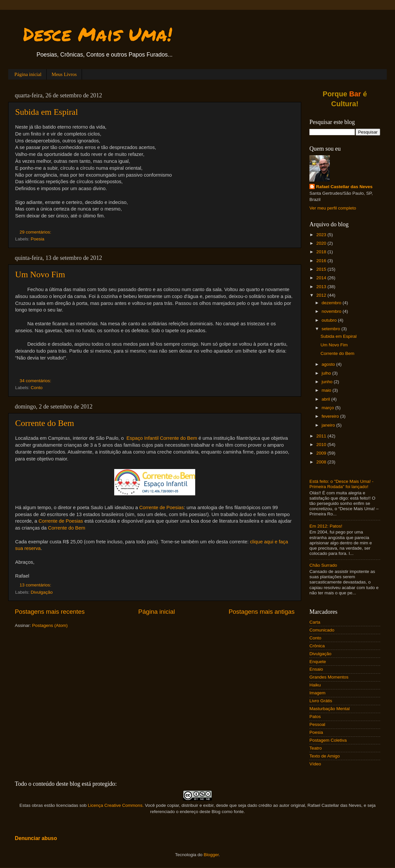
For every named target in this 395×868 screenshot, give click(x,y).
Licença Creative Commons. (116, 805)
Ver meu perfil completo (333, 208)
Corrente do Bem (45, 423)
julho (327, 373)
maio (327, 390)
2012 (322, 295)
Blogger (211, 855)
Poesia (37, 239)
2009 (322, 453)
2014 (322, 278)
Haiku (315, 685)
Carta (315, 622)
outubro (330, 320)
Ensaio (316, 669)
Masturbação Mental (329, 709)
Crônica (317, 646)
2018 (322, 252)
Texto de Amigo (325, 756)
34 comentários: (36, 381)
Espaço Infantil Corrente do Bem (162, 438)
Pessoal (317, 724)
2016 (322, 261)
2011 (322, 436)
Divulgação (42, 592)
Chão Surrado (323, 565)
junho (328, 382)
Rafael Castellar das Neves (344, 187)
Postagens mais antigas (262, 612)
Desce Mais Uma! (98, 34)
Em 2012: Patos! (326, 526)
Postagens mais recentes (50, 612)
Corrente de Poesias (161, 508)
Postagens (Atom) (50, 625)
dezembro (332, 303)
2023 (322, 235)
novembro (332, 311)
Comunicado (322, 630)
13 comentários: (36, 585)
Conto (37, 388)
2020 (322, 243)
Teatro (316, 748)
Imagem (317, 693)
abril (326, 399)
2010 (322, 445)
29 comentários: (36, 232)
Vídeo (315, 764)
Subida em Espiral (47, 112)
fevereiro (331, 416)
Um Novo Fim (40, 274)
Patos (315, 717)
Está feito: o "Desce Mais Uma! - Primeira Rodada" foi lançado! (342, 484)
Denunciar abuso (36, 838)
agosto (329, 364)
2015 (322, 269)
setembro (331, 329)
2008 (322, 462)
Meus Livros (64, 74)
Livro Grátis (321, 701)
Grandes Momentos (329, 677)
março (328, 408)
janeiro (329, 425)
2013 (322, 287)
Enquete (318, 662)
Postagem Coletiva (328, 740)
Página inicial (28, 74)
